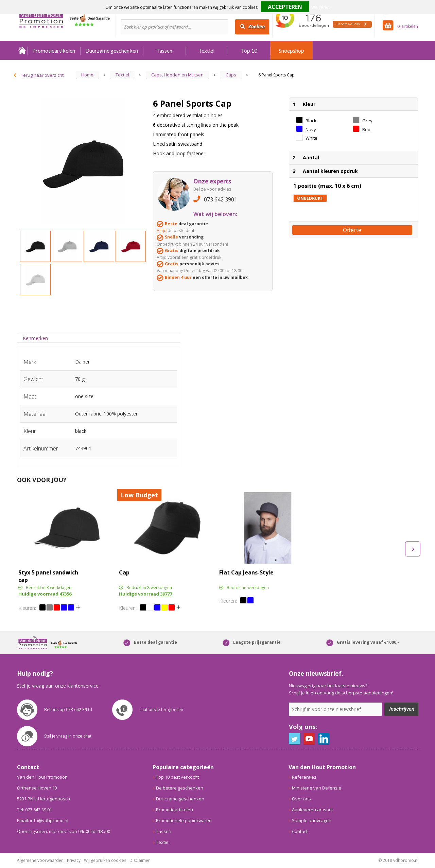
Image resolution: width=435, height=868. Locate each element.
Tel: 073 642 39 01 (34, 810)
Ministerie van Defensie (317, 788)
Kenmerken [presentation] (35, 338)
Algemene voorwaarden (40, 860)
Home (22, 50)
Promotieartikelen (54, 50)
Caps (231, 75)
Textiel (206, 50)
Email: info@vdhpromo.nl (43, 820)
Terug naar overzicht (42, 75)
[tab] (36, 338)
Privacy (74, 860)
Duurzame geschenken (112, 50)
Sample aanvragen (312, 820)
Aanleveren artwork (312, 810)
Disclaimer (140, 860)
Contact (300, 831)
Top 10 (249, 50)
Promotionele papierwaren (184, 820)
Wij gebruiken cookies (105, 860)
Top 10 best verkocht (177, 777)
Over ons (301, 799)
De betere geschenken (180, 788)
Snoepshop (291, 50)
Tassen (164, 50)
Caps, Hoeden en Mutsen (177, 75)
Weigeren (320, 7)
